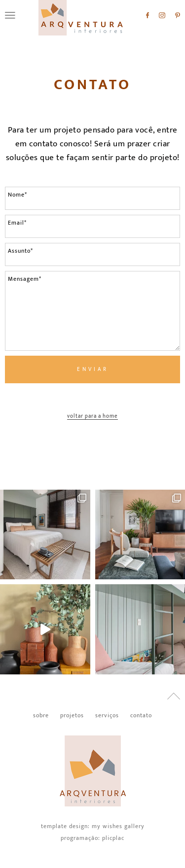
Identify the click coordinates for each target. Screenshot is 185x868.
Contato (92, 85)
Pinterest (178, 15)
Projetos (72, 716)
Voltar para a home (92, 417)
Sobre (41, 716)
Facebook (148, 15)
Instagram (162, 15)
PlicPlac (113, 838)
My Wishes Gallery (118, 826)
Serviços (107, 716)
